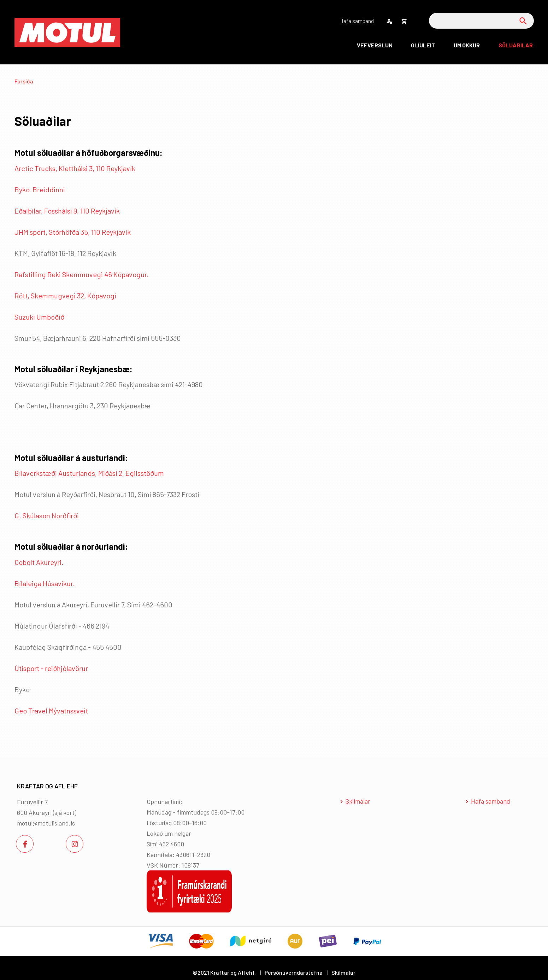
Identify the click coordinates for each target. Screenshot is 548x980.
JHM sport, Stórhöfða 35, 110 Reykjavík (73, 232)
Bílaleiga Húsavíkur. (45, 583)
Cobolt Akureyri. (39, 562)
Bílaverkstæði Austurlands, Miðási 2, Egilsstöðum (89, 473)
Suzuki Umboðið (40, 317)
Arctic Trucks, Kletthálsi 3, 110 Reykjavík (75, 168)
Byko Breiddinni (40, 189)
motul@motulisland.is (46, 823)
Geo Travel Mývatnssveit (51, 711)
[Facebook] (25, 844)
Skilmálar (358, 801)
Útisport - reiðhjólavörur (51, 668)
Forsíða (24, 81)
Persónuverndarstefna (294, 972)
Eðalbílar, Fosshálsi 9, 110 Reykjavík (67, 211)
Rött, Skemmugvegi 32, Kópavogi (65, 296)
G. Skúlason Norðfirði (47, 515)
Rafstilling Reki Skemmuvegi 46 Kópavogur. (82, 274)
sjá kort (64, 812)
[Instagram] (75, 844)
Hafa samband (491, 801)
